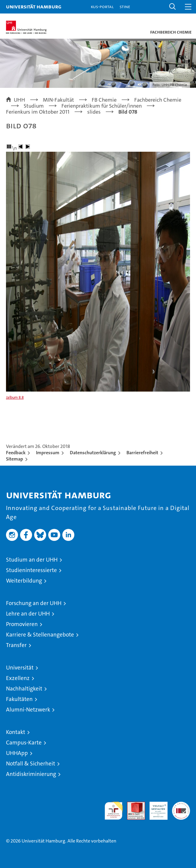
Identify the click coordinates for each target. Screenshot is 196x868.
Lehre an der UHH (28, 614)
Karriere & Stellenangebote (40, 635)
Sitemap (15, 459)
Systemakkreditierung (181, 805)
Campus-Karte (24, 743)
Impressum (48, 453)
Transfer (16, 645)
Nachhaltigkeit (24, 689)
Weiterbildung (24, 581)
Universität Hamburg (34, 6)
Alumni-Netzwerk (28, 710)
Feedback (16, 453)
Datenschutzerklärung (93, 453)
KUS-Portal (102, 6)
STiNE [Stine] (125, 6)
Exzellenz (18, 678)
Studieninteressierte (31, 570)
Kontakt (16, 732)
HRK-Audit (155, 808)
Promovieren (22, 624)
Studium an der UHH (32, 560)
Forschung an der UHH (34, 603)
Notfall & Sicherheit (31, 764)
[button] (173, 7)
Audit (133, 805)
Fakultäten (19, 699)
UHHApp (17, 753)
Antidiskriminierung (31, 774)
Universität (20, 668)
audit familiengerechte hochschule (114, 811)
